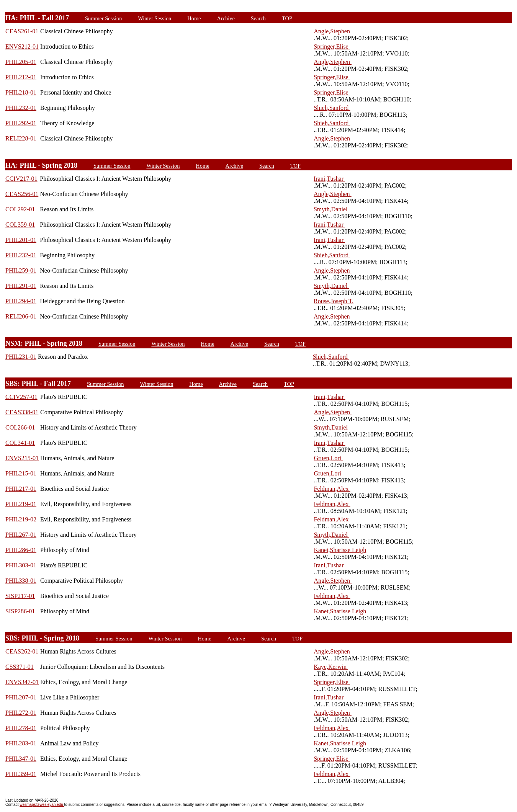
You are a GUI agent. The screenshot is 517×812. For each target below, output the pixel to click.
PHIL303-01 (21, 565)
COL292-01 (20, 209)
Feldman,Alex (332, 489)
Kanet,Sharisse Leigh (340, 550)
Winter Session (155, 18)
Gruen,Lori (328, 458)
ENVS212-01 (22, 47)
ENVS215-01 (22, 458)
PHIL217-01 (21, 489)
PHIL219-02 (21, 519)
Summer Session (103, 18)
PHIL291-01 (21, 286)
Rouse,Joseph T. (334, 301)
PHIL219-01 (21, 504)
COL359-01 (20, 225)
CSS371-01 (20, 667)
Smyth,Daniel (331, 209)
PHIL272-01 (21, 713)
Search (258, 18)
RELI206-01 (21, 316)
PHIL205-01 (21, 62)
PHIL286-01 (21, 550)
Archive (226, 18)
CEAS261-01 (22, 31)
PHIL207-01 (21, 697)
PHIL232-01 (21, 108)
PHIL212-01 (21, 77)
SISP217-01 (20, 596)
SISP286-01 (20, 611)
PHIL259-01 (21, 270)
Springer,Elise (332, 47)
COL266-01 (20, 427)
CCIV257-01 (21, 397)
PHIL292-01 (21, 123)
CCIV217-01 (21, 179)
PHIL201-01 (21, 240)
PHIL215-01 (21, 473)
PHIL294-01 (21, 301)
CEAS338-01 (22, 412)
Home (194, 18)
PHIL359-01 (21, 774)
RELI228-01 (21, 138)
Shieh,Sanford (332, 108)
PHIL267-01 (21, 535)
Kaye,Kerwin (331, 667)
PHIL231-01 (21, 357)
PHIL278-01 (21, 728)
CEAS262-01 (22, 651)
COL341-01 (20, 443)
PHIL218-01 (21, 92)
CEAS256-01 (22, 194)
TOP (287, 18)
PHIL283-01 (21, 743)
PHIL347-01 (21, 759)
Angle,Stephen (333, 31)
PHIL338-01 (21, 581)
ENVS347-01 (22, 682)
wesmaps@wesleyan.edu (42, 805)
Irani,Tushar (329, 179)
